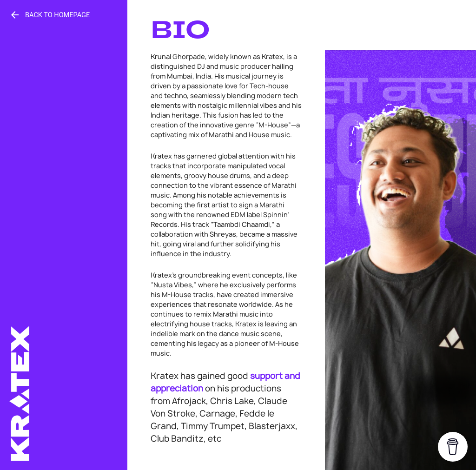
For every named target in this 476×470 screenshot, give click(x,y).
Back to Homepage (50, 15)
